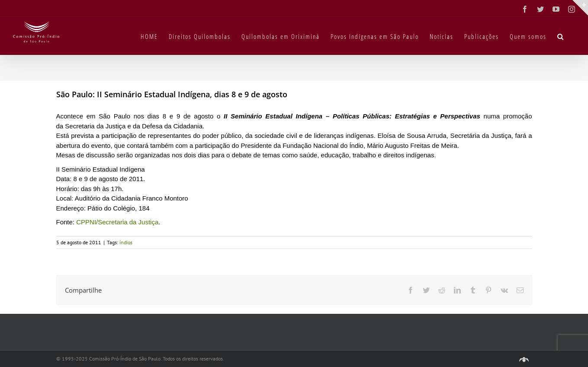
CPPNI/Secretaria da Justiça (117, 222)
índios (126, 242)
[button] (561, 36)
